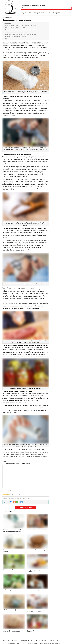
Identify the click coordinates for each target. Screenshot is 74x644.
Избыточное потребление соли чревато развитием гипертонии (20, 30)
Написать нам (53, 640)
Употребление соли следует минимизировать (16, 32)
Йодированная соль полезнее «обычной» (15, 27)
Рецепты (24, 13)
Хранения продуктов (20, 640)
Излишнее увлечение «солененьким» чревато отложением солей (21, 34)
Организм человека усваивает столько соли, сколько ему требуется (21, 25)
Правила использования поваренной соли (15, 36)
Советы (48, 13)
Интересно (57, 13)
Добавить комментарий (26, 507)
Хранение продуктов (36, 13)
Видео (6, 38)
